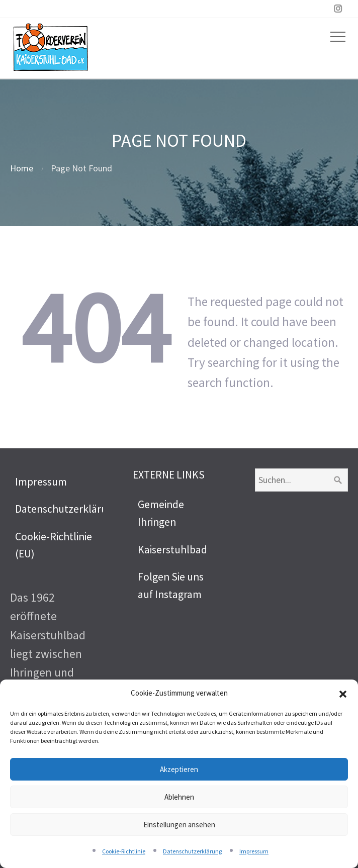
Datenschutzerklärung (192, 851)
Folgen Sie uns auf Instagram (171, 586)
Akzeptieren (179, 769)
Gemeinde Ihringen (161, 513)
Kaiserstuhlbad (172, 550)
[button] (343, 693)
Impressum (254, 851)
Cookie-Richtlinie (124, 851)
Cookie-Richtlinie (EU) (54, 545)
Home (22, 168)
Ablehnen (179, 797)
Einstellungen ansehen (179, 825)
